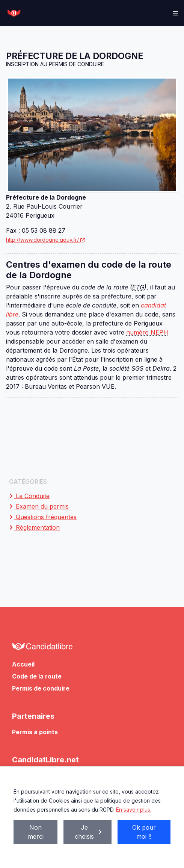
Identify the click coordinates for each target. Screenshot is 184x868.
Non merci (36, 832)
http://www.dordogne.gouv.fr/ (46, 240)
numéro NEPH (147, 332)
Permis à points (35, 732)
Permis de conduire (41, 688)
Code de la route (37, 676)
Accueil (23, 664)
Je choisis (89, 832)
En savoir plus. (134, 810)
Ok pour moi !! (144, 832)
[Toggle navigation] (175, 13)
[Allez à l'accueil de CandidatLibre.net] (92, 648)
